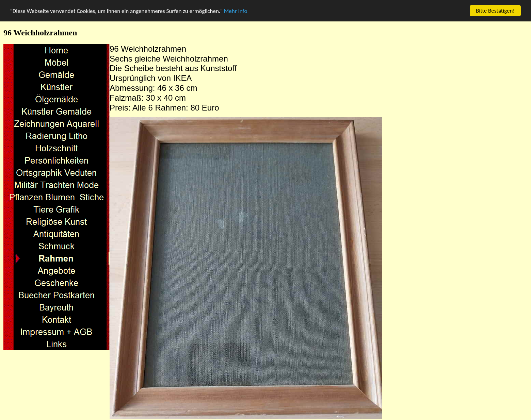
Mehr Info (236, 11)
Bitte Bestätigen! (495, 11)
